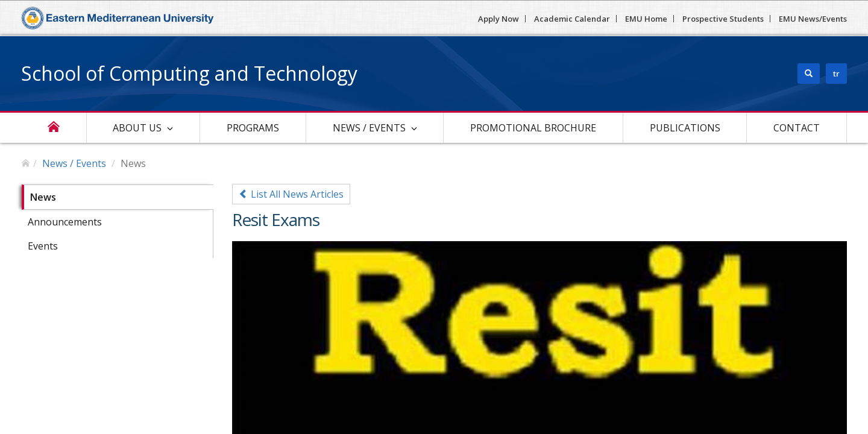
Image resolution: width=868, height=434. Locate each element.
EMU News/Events (813, 19)
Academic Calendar (572, 19)
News (43, 197)
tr (836, 74)
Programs (253, 128)
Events (43, 246)
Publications (685, 128)
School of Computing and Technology (189, 73)
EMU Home (646, 19)
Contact (797, 128)
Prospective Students (723, 19)
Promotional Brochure (533, 128)
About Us (137, 128)
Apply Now (498, 19)
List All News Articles (291, 194)
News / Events (369, 128)
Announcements (65, 222)
